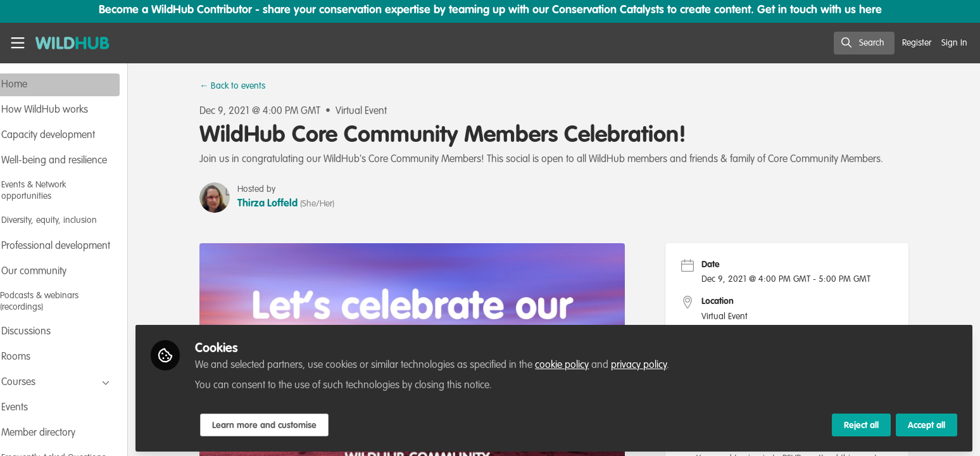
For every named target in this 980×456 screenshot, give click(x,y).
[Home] (68, 43)
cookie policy (596, 362)
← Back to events (249, 86)
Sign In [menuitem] (954, 43)
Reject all (861, 422)
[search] (864, 43)
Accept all (927, 422)
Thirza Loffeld (285, 204)
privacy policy (673, 362)
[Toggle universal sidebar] (18, 43)
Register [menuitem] (917, 43)
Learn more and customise (298, 422)
